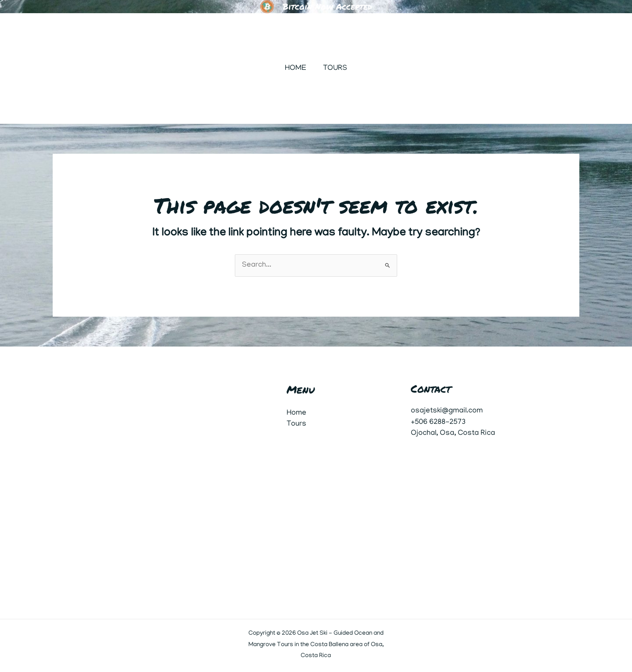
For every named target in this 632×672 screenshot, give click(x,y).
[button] (546, 69)
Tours (334, 69)
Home (296, 69)
